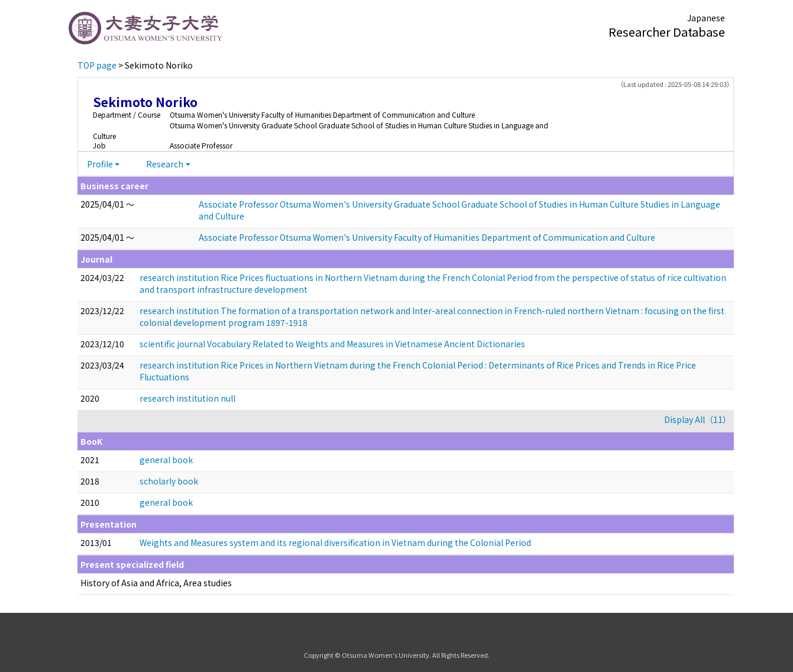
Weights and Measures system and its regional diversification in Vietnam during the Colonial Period (335, 542)
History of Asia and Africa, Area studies (156, 583)
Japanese (706, 18)
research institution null (187, 398)
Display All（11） (697, 419)
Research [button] (165, 164)
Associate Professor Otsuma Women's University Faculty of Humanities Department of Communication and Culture (427, 237)
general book (166, 460)
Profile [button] (100, 164)
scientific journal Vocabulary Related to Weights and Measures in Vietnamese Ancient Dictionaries (332, 344)
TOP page (97, 65)
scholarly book (169, 481)
